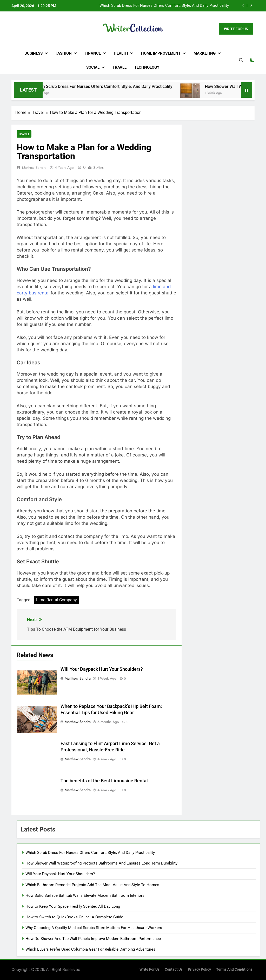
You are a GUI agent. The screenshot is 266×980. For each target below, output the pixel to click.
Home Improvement (161, 53)
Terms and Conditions (234, 970)
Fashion (64, 53)
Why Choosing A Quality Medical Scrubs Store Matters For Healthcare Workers (94, 928)
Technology (147, 67)
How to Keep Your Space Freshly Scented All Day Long (73, 907)
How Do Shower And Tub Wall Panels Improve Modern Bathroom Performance (93, 939)
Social (93, 67)
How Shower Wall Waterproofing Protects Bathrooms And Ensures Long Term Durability (101, 863)
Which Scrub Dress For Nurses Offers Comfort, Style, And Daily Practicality (164, 6)
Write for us (149, 970)
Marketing (205, 53)
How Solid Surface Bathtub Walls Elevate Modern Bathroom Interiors (85, 896)
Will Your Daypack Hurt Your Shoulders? (102, 669)
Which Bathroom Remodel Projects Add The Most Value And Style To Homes (92, 885)
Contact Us (174, 970)
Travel (119, 67)
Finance (93, 53)
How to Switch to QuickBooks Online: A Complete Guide (74, 917)
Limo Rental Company (56, 600)
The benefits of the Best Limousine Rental (104, 781)
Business (34, 53)
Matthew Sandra (34, 168)
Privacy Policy (199, 970)
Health (121, 53)
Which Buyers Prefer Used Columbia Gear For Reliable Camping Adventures (90, 950)
